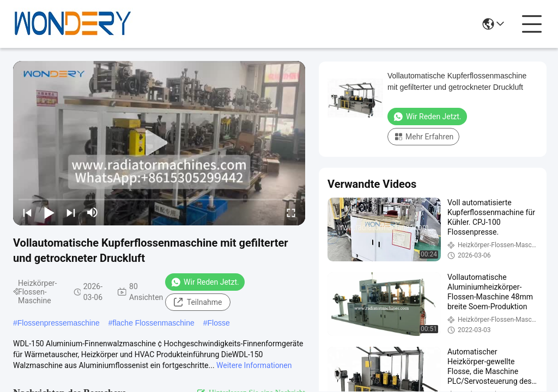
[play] (159, 143)
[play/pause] (49, 212)
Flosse (219, 323)
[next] (71, 212)
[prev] (27, 212)
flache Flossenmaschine (154, 323)
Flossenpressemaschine (59, 323)
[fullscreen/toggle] (291, 212)
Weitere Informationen (254, 365)
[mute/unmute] (93, 212)
